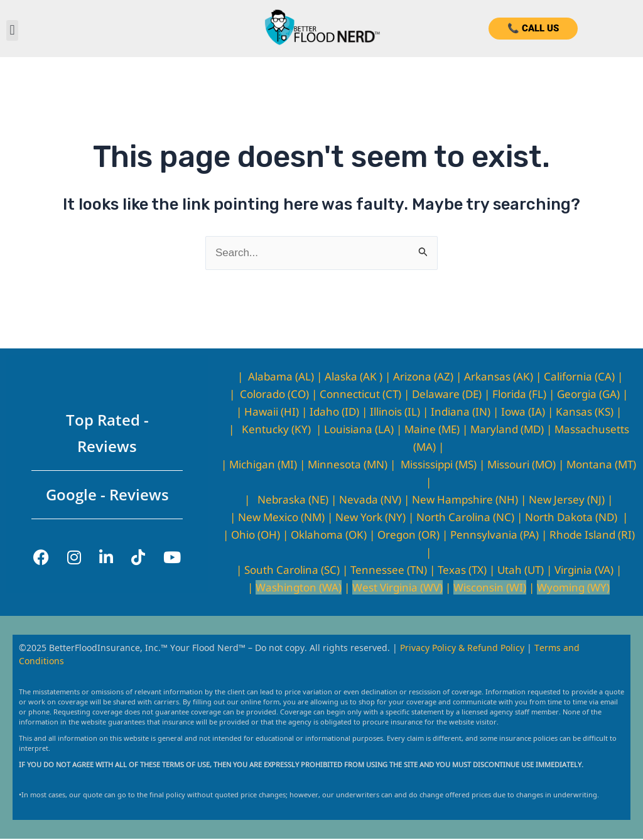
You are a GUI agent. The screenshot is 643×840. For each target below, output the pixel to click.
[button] (12, 30)
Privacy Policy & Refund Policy (463, 647)
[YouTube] (172, 557)
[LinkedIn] (106, 557)
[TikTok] (138, 557)
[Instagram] (74, 557)
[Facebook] (41, 557)
